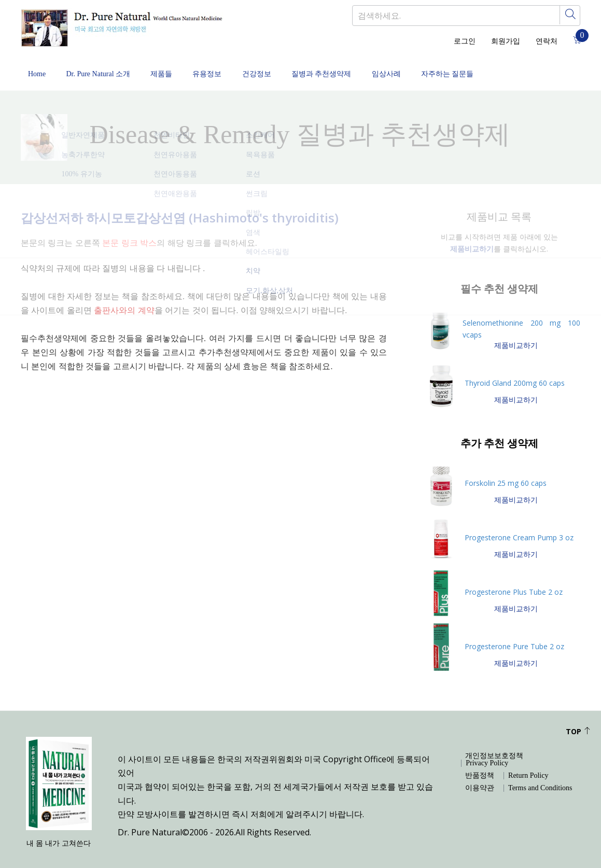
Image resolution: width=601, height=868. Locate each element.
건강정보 (275, 69)
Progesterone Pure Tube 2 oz (514, 637)
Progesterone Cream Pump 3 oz (519, 528)
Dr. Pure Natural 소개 (103, 69)
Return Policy (528, 766)
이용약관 (480, 779)
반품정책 (480, 766)
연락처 (547, 41)
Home (37, 69)
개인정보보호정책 (494, 747)
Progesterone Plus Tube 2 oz (514, 583)
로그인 (465, 41)
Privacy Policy (487, 754)
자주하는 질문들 (479, 69)
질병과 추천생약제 (344, 69)
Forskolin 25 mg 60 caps (506, 474)
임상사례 (413, 69)
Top (578, 722)
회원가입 (506, 41)
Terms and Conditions (540, 779)
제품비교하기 (516, 336)
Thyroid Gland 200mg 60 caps (515, 374)
